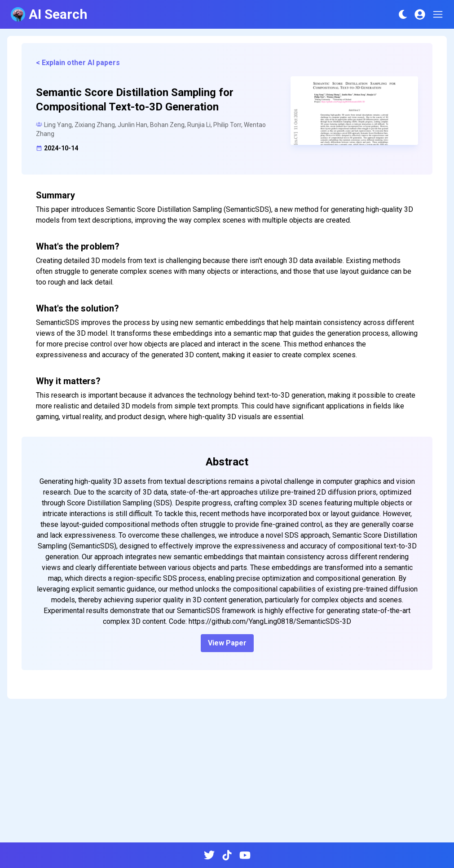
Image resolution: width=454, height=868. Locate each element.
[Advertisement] (227, 774)
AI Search (49, 14)
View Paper (227, 643)
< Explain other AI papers (78, 63)
